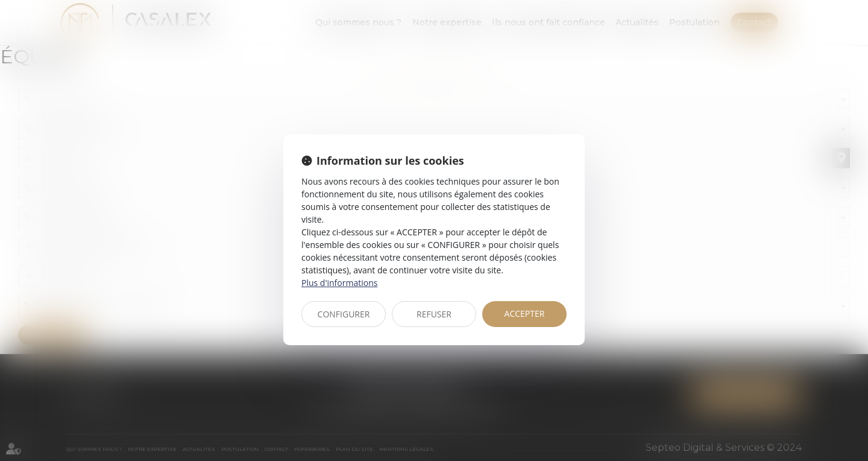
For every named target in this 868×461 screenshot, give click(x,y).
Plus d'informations (339, 283)
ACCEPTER (525, 313)
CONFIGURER (344, 314)
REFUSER (434, 314)
